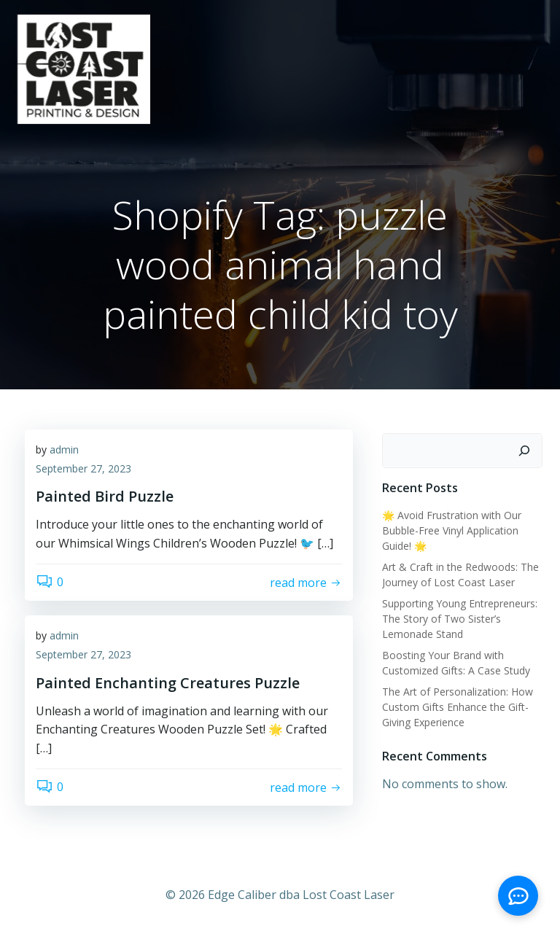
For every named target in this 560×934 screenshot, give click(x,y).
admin (64, 450)
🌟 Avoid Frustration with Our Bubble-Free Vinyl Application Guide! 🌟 (452, 530)
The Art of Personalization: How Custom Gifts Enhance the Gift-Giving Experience (458, 707)
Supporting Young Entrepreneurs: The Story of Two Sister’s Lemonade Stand (460, 619)
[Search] (524, 451)
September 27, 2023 (83, 468)
